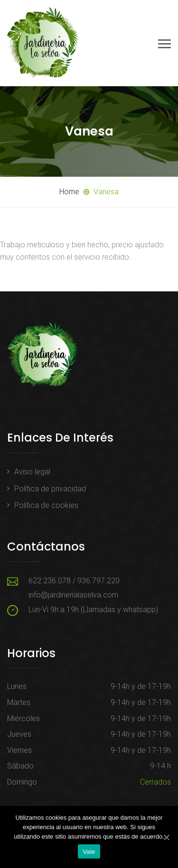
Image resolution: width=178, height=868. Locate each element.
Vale (89, 852)
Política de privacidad (50, 489)
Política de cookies (46, 505)
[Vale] (166, 837)
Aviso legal (32, 472)
